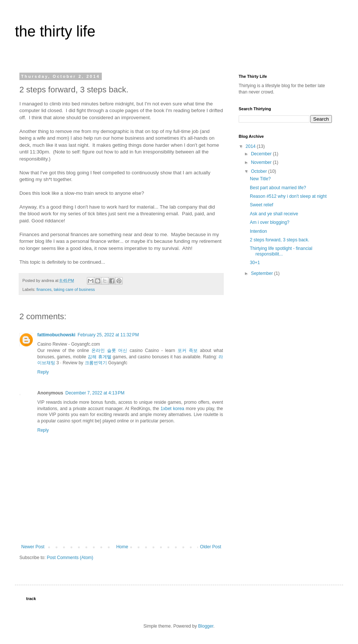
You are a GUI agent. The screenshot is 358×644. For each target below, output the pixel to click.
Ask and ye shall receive (274, 214)
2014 (251, 146)
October (260, 171)
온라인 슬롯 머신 (109, 350)
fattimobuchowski (56, 335)
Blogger (206, 626)
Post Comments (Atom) (70, 558)
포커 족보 (188, 350)
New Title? (260, 179)
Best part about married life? (278, 188)
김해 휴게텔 (100, 357)
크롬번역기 (96, 363)
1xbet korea (172, 409)
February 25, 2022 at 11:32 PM (108, 335)
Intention (258, 231)
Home (122, 547)
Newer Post (33, 547)
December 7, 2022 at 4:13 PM (95, 393)
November (262, 162)
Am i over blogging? (270, 222)
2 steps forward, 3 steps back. (280, 240)
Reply (43, 372)
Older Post (211, 547)
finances (44, 289)
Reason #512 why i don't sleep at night (288, 196)
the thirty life (55, 31)
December (262, 154)
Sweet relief (262, 205)
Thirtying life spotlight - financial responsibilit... (281, 251)
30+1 (255, 263)
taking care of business (74, 289)
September (263, 273)
